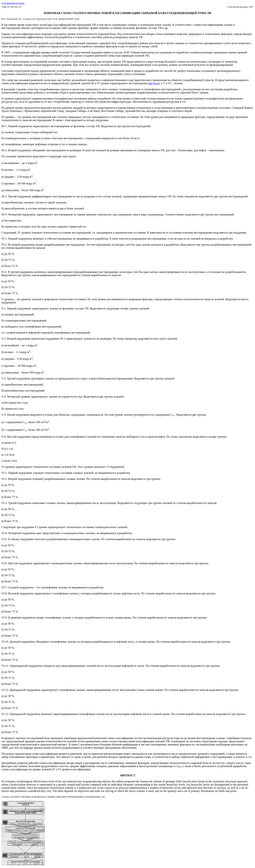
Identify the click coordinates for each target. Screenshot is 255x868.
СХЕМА (6, 797)
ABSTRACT (127, 775)
